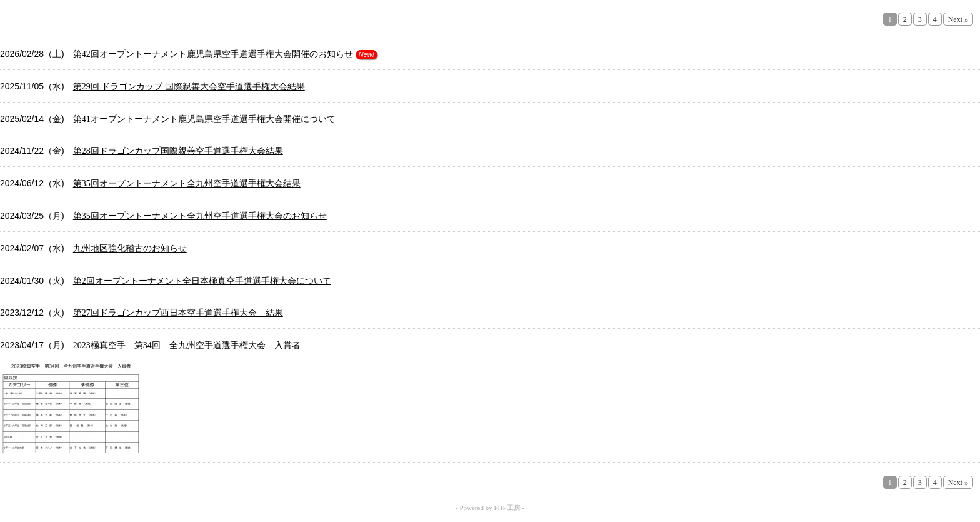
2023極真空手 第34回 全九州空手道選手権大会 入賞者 (187, 345)
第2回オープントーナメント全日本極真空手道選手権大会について (202, 281)
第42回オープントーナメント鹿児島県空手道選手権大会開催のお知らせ (213, 54)
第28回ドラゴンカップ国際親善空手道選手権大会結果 (178, 151)
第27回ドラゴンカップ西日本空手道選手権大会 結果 (178, 313)
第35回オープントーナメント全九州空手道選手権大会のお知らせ (200, 216)
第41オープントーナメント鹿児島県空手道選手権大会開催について (204, 119)
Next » (958, 19)
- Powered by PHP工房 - (490, 508)
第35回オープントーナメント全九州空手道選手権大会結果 (187, 183)
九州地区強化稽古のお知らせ (130, 248)
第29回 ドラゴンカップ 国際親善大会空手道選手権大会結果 (189, 87)
